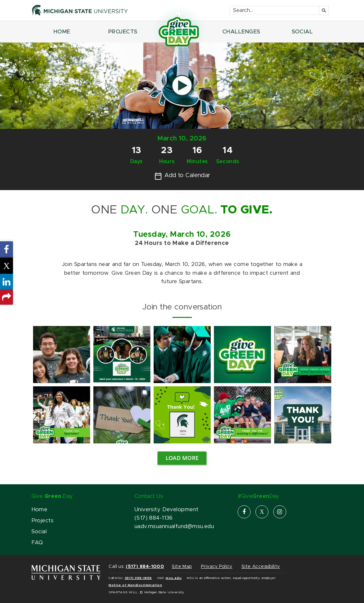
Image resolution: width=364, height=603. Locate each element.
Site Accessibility (261, 567)
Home (40, 510)
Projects (42, 521)
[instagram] (280, 512)
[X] (262, 512)
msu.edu (174, 578)
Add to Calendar (182, 176)
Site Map (182, 567)
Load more (182, 458)
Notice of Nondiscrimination (135, 585)
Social (39, 532)
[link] (62, 355)
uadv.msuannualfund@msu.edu (174, 526)
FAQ (37, 543)
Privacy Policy (217, 567)
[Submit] (324, 10)
